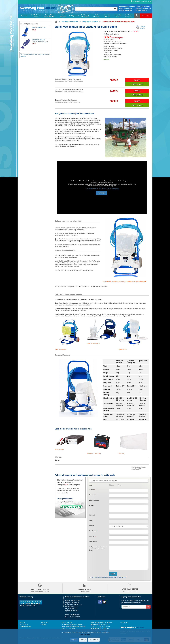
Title (91, 485)
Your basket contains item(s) (141, 1)
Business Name (94, 500)
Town (91, 520)
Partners (43, 625)
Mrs (113, 485)
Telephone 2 (93, 542)
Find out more (85, 635)
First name (93, 495)
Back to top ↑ (124, 623)
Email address (94, 531)
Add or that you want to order (98, 549)
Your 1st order (24, 625)
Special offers (146, 16)
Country (92, 526)
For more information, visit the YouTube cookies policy (102, 189)
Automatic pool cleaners (70, 21)
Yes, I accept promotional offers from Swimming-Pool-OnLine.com (109, 578)
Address (92, 505)
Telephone (93, 536)
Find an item (44, 623)
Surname (92, 489)
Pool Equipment (74, 16)
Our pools (24, 16)
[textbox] (129, 516)
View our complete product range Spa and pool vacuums (35, 55)
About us (22, 623)
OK (148, 607)
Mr (120, 485)
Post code (92, 515)
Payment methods (25, 627)
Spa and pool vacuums (90, 21)
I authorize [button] (101, 193)
